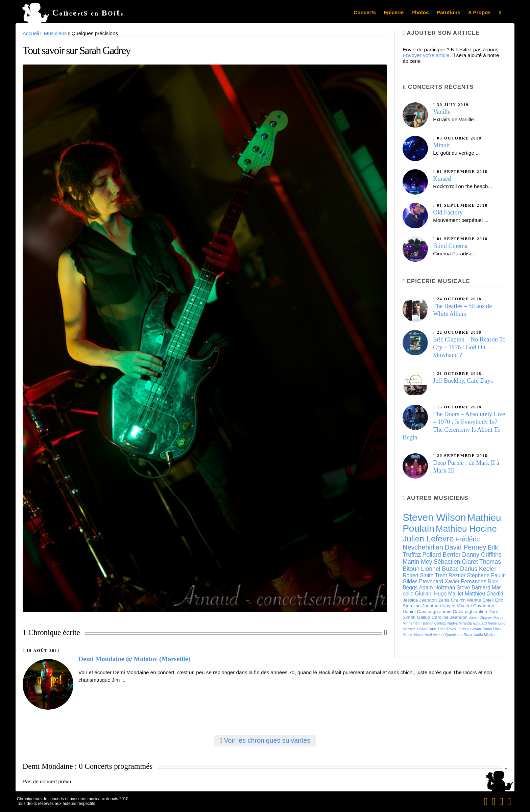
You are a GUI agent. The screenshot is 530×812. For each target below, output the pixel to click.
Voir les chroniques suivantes (265, 740)
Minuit (441, 145)
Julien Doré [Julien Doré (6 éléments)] (487, 612)
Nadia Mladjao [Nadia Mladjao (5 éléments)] (485, 635)
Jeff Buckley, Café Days (463, 381)
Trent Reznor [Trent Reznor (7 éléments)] (450, 575)
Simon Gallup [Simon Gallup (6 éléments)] (416, 617)
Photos (420, 12)
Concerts (365, 12)
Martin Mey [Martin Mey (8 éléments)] (417, 562)
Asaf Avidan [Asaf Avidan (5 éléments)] (434, 635)
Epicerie (394, 12)
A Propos (479, 12)
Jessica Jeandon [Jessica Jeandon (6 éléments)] (420, 600)
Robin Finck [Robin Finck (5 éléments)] (492, 629)
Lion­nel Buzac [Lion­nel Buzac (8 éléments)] (440, 569)
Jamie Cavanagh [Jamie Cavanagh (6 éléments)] (456, 612)
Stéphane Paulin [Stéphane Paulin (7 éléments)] (486, 575)
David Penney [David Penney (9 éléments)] (465, 547)
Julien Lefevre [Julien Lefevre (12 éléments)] (428, 539)
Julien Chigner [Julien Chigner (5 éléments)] (480, 617)
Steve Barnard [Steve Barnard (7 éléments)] (474, 588)
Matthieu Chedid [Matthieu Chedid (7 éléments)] (484, 594)
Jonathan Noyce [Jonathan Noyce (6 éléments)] (439, 606)
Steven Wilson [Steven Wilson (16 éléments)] (434, 517)
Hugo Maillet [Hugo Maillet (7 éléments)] (449, 594)
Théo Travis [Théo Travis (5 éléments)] (447, 629)
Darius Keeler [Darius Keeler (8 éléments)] (478, 569)
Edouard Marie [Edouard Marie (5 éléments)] (485, 623)
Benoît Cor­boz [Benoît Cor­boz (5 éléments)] (434, 623)
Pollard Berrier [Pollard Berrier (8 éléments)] (442, 555)
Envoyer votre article (426, 55)
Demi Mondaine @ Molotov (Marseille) (134, 659)
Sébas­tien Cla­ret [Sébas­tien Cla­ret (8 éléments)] (456, 562)
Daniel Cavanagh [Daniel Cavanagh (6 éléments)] (420, 612)
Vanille (442, 112)
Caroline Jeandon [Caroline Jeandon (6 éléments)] (450, 617)
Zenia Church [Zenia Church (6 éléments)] (452, 600)
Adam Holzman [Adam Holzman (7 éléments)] (437, 588)
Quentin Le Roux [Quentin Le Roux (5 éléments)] (459, 635)
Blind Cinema (450, 246)
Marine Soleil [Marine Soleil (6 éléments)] (480, 600)
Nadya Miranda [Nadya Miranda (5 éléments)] (459, 623)
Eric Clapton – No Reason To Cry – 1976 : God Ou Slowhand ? (469, 347)
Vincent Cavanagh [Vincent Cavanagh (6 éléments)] (475, 606)
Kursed (442, 179)
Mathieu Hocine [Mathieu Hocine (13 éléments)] (466, 529)
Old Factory (448, 212)
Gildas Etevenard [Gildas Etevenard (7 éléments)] (423, 581)
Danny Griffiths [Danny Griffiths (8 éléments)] (482, 555)
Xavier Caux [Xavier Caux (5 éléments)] (426, 629)
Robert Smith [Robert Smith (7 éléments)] (418, 575)
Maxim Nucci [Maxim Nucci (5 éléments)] (413, 635)
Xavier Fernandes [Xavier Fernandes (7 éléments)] (465, 581)
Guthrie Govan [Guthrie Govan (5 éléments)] (469, 629)
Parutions (449, 12)
